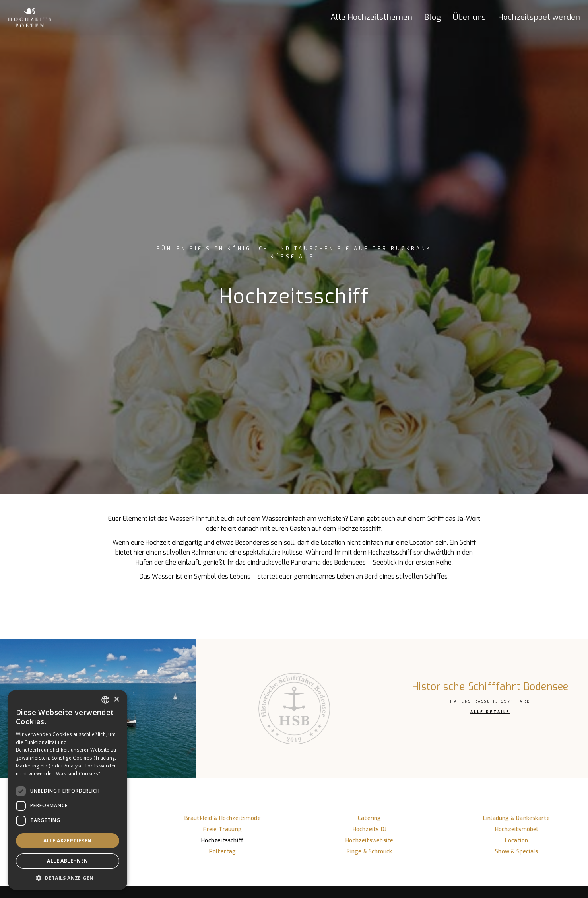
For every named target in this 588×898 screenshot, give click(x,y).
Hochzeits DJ (370, 829)
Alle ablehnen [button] (67, 861)
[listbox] (105, 700)
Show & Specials (516, 852)
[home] (38, 18)
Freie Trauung (222, 829)
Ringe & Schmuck (369, 852)
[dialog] (68, 790)
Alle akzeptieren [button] (67, 841)
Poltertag (223, 852)
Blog (433, 18)
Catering (370, 818)
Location (516, 841)
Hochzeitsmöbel (517, 829)
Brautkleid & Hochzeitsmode (223, 818)
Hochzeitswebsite (369, 841)
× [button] (116, 700)
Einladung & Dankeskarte (517, 818)
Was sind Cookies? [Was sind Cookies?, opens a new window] (78, 774)
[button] (365, 18)
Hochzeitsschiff (222, 841)
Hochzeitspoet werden (539, 18)
